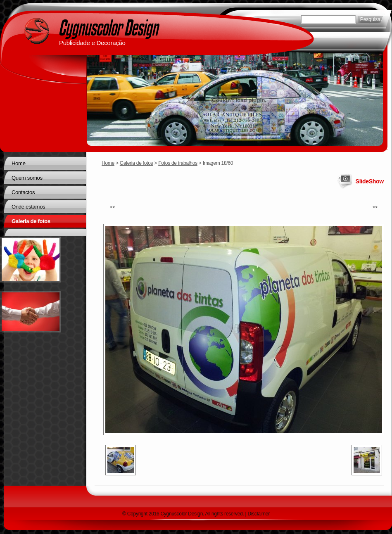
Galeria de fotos (136, 163)
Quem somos (27, 178)
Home (108, 163)
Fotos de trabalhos (178, 163)
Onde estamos (28, 207)
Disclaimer (259, 514)
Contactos (23, 192)
